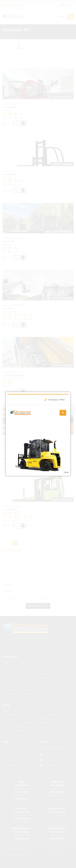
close (66, 464)
